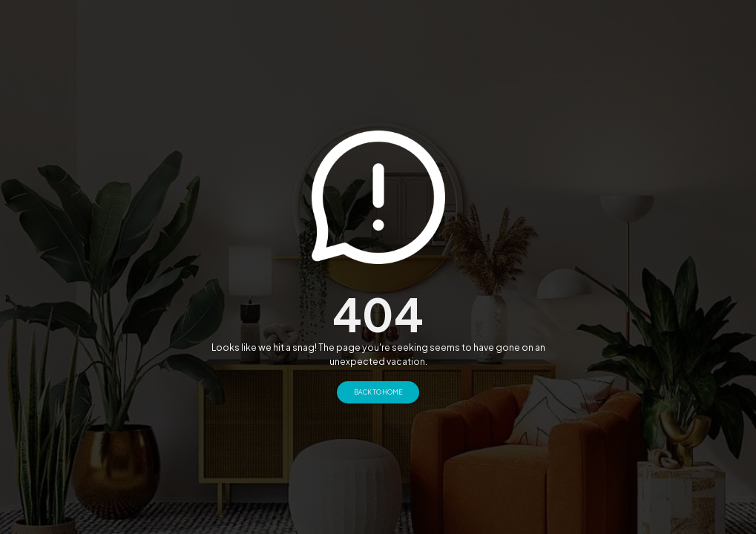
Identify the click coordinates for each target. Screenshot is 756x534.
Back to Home (378, 392)
